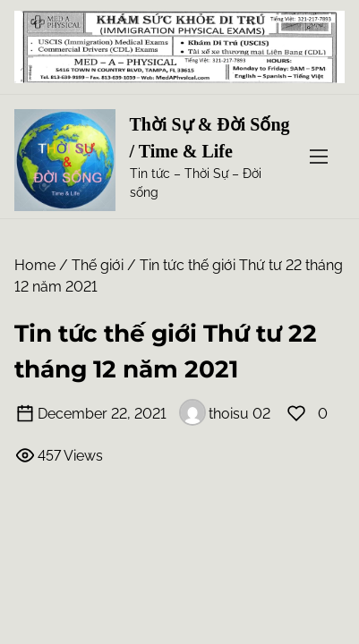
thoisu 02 (225, 414)
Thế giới (98, 265)
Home (35, 265)
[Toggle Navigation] (319, 157)
